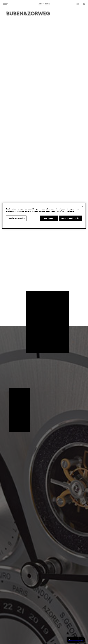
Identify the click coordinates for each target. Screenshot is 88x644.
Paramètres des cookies (16, 218)
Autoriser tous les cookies (71, 218)
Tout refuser (49, 218)
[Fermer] (82, 206)
